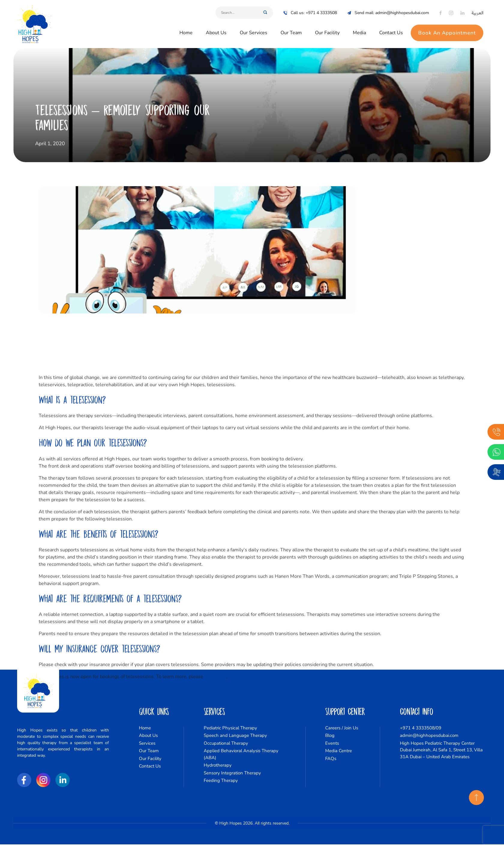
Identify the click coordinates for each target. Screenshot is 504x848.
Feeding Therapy (221, 780)
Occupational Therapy (226, 743)
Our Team (291, 28)
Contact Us (391, 28)
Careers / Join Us (342, 728)
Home (186, 28)
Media (359, 28)
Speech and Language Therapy (235, 735)
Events (332, 743)
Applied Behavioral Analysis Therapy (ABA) (241, 754)
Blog (330, 735)
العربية (477, 8)
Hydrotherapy (218, 765)
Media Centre (339, 751)
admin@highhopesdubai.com (429, 735)
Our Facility (327, 28)
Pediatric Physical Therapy (230, 728)
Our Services (253, 28)
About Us (216, 28)
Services (147, 743)
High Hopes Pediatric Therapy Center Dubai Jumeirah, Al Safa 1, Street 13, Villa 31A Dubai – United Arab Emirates (441, 750)
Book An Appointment (447, 27)
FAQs (331, 759)
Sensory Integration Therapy (232, 773)
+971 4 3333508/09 (421, 728)
